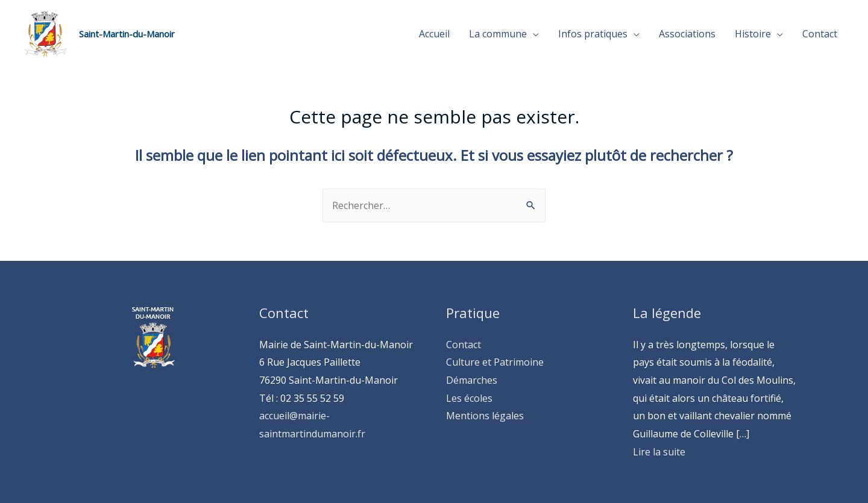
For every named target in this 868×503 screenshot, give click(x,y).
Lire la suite (659, 452)
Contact (820, 34)
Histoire (753, 34)
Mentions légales (485, 416)
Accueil (434, 34)
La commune (498, 34)
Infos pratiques (593, 34)
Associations (687, 34)
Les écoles (469, 398)
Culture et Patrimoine (495, 362)
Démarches (472, 380)
